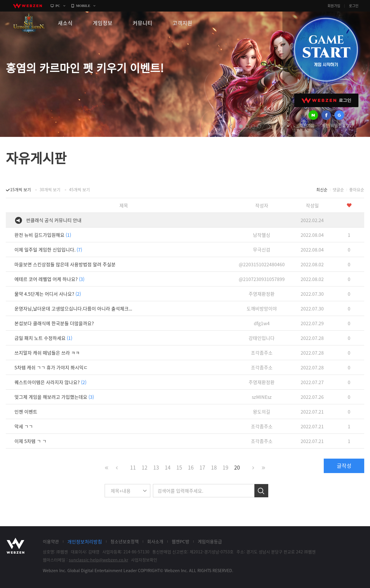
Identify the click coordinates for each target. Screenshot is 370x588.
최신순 (322, 189)
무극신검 (262, 250)
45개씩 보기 (79, 189)
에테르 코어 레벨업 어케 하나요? (49, 279)
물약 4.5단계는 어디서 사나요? (48, 294)
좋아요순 (357, 189)
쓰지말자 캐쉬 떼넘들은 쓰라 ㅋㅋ (47, 353)
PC (58, 6)
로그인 (354, 6)
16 (191, 467)
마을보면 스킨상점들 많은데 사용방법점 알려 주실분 (65, 264)
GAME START (326, 50)
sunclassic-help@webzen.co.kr (98, 560)
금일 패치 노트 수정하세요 (43, 338)
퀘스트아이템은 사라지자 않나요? (50, 382)
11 (133, 467)
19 (225, 467)
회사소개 (155, 542)
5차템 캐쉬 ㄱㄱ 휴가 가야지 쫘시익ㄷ (51, 367)
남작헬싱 (262, 235)
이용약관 (51, 542)
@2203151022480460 (262, 264)
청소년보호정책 (125, 542)
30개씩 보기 (50, 189)
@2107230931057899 (262, 279)
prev (231, 126)
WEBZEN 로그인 (326, 100)
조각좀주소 (262, 353)
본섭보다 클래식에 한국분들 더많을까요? (54, 323)
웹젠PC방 (181, 542)
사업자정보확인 (144, 560)
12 (145, 467)
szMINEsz (262, 397)
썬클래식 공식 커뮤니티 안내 (54, 220)
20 (237, 467)
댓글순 (338, 189)
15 (179, 467)
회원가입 (334, 6)
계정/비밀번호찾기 (337, 125)
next (269, 126)
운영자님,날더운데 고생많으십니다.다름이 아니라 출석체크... (73, 308)
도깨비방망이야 (262, 308)
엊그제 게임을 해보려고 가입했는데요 (54, 397)
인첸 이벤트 (26, 412)
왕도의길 (262, 412)
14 (168, 467)
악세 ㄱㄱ (24, 426)
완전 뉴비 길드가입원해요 (43, 235)
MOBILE (83, 6)
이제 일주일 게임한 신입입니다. (48, 250)
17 (202, 467)
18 (214, 467)
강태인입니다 (262, 338)
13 (156, 467)
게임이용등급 (210, 542)
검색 (261, 491)
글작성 (344, 466)
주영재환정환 (262, 294)
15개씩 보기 (21, 189)
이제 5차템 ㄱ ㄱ (30, 441)
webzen (27, 6)
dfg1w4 (262, 323)
